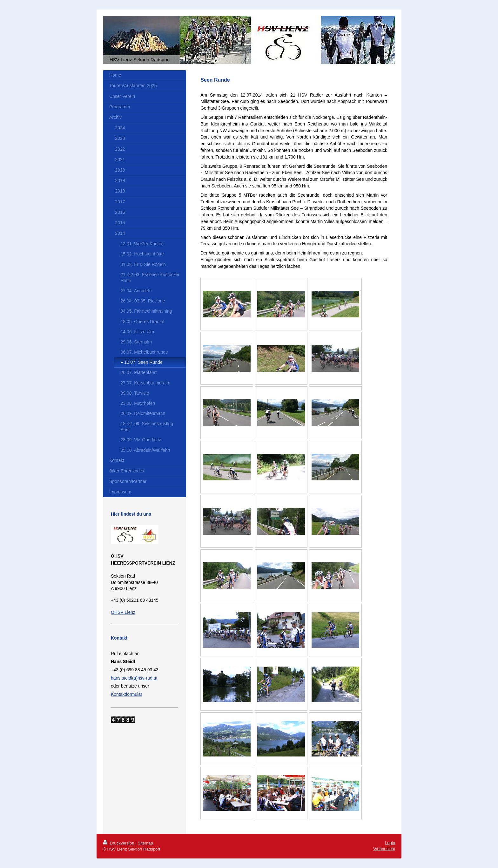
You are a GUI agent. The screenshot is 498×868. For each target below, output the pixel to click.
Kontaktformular (127, 694)
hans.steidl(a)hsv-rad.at (134, 678)
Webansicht (384, 849)
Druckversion (119, 843)
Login (390, 843)
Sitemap (145, 843)
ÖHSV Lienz (123, 612)
